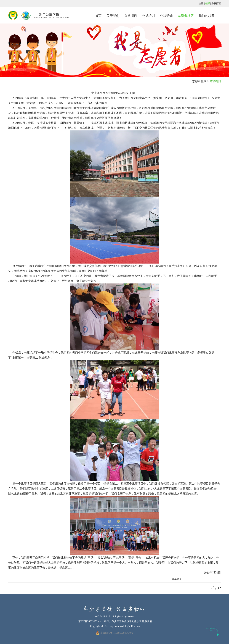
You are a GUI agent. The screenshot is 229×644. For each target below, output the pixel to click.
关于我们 (113, 16)
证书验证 (216, 3)
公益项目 (131, 16)
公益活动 (166, 16)
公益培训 (148, 16)
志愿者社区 (186, 16)
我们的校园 (207, 16)
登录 (208, 3)
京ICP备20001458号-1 (90, 621)
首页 (98, 16)
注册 (201, 3)
